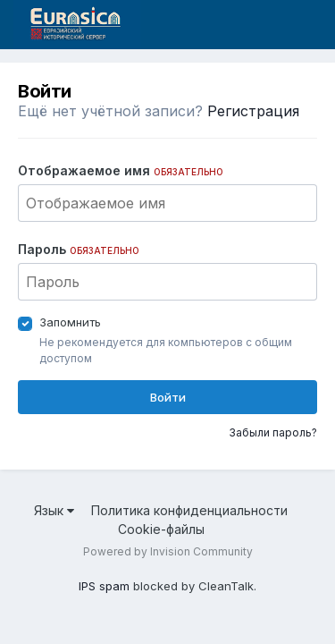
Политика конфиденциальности (189, 510)
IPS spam (104, 586)
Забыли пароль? (273, 432)
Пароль (79, 249)
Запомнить (70, 322)
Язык (54, 510)
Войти (168, 397)
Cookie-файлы (161, 529)
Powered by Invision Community (168, 551)
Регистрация (253, 111)
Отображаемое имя (121, 170)
